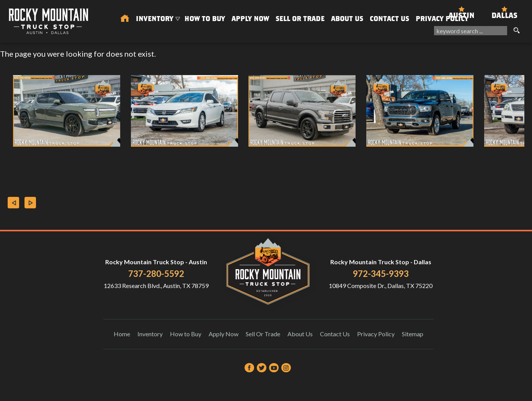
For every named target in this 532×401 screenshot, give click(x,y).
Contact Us (335, 334)
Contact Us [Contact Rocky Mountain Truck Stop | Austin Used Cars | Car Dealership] (389, 19)
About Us (300, 334)
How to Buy (205, 19)
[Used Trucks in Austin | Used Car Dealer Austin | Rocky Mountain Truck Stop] (125, 19)
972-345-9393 (381, 274)
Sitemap (413, 334)
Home (122, 334)
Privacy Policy (442, 19)
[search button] (516, 31)
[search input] (471, 31)
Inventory (150, 334)
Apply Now (224, 334)
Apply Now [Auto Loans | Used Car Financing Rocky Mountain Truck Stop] (250, 19)
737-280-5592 (156, 274)
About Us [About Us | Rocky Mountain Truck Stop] (347, 19)
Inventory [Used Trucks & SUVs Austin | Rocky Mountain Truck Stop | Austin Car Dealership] (155, 19)
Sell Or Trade (300, 19)
